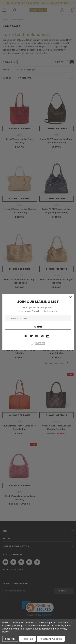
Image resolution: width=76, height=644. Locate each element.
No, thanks (40, 343)
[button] (70, 297)
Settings (10, 639)
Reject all (27, 639)
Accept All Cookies (51, 639)
